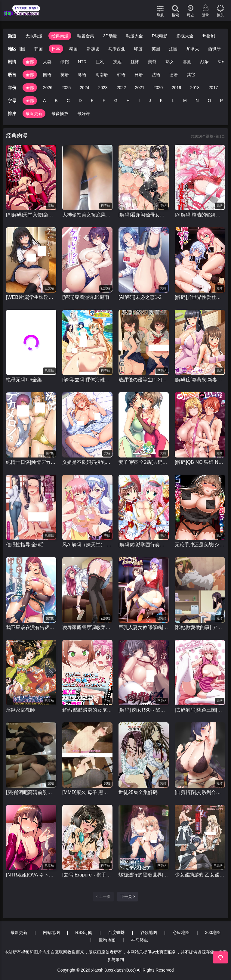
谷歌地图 (149, 932)
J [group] (150, 101)
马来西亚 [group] (117, 49)
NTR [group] (82, 62)
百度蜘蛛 (116, 932)
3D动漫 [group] (110, 36)
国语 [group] (47, 75)
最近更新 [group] (34, 113)
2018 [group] (195, 88)
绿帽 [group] (65, 62)
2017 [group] (213, 88)
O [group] (209, 101)
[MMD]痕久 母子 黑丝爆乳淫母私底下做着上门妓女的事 (87, 792)
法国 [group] (173, 49)
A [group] (44, 101)
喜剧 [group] (187, 62)
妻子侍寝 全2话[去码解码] (144, 462)
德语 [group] (174, 75)
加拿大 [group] (193, 49)
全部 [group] (30, 62)
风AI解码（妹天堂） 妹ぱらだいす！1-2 (87, 545)
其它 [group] (191, 75)
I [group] (139, 101)
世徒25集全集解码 (138, 792)
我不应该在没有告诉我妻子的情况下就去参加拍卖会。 (31, 627)
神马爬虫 (140, 940)
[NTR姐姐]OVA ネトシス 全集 (31, 875)
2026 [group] (48, 88)
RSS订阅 (84, 932)
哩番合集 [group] (86, 36)
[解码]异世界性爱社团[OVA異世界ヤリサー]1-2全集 (200, 297)
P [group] (222, 101)
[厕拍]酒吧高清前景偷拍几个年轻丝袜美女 (31, 792)
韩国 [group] (38, 49)
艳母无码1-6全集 (24, 380)
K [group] (161, 101)
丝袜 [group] (135, 62)
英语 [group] (65, 75)
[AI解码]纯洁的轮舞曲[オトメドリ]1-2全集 (200, 215)
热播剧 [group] (209, 36)
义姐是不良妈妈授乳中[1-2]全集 (87, 462)
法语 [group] (156, 75)
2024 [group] (84, 88)
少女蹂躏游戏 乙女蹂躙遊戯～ (200, 875)
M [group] (185, 101)
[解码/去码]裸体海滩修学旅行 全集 (87, 380)
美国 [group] (21, 49)
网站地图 (51, 932)
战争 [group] (205, 62)
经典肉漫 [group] (60, 36)
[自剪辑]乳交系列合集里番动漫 (200, 792)
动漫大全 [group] (134, 36)
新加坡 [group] (93, 49)
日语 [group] (139, 75)
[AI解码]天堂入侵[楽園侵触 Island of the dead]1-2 (31, 215)
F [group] (104, 101)
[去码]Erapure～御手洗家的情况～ (87, 875)
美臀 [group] (152, 62)
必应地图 (181, 932)
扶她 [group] (117, 62)
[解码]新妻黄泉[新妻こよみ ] (200, 380)
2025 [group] (66, 88)
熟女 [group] (170, 62)
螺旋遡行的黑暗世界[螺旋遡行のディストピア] (144, 875)
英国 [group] (156, 49)
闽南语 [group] (102, 75)
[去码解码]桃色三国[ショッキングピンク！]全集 (200, 710)
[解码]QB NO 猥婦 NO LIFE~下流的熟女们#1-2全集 (200, 462)
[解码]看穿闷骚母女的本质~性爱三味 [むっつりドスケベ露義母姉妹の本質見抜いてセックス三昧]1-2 (144, 215)
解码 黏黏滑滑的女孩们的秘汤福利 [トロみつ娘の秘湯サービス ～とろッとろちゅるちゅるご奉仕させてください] (87, 710)
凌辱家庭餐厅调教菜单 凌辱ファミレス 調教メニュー (87, 627)
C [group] (68, 101)
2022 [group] (121, 88)
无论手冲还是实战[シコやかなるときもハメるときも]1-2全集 (200, 545)
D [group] (80, 101)
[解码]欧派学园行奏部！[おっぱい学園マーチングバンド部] (144, 545)
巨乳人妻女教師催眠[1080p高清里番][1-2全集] (144, 627)
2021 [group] (140, 88)
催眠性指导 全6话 (25, 545)
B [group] (56, 101)
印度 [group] (138, 49)
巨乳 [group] (100, 62)
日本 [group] (56, 49)
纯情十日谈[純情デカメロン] (31, 462)
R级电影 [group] (160, 36)
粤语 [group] (82, 75)
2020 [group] (158, 88)
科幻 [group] (222, 62)
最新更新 (19, 932)
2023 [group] (103, 88)
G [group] (116, 101)
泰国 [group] (73, 49)
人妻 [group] (47, 62)
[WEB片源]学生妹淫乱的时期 (31, 297)
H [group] (128, 101)
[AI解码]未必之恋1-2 (140, 297)
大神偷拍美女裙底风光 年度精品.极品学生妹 (87, 215)
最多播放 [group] (60, 113)
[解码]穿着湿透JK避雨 (86, 297)
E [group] (92, 101)
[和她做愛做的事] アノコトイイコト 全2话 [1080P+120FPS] (200, 627)
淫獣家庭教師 (20, 710)
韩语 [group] (121, 75)
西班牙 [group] (214, 49)
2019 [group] (176, 88)
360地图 (213, 932)
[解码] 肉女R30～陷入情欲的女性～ (144, 710)
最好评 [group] (84, 113)
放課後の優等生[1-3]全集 (144, 380)
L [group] (173, 101)
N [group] (197, 101)
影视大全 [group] (185, 36)
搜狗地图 (107, 940)
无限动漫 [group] (34, 36)
